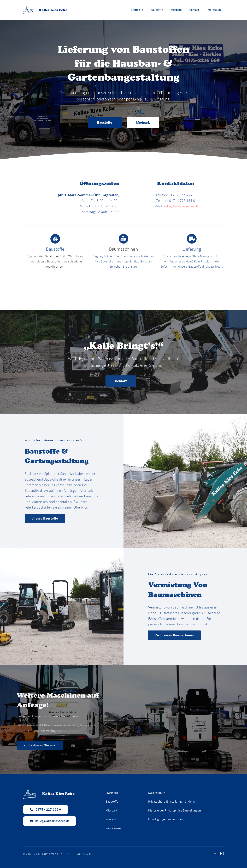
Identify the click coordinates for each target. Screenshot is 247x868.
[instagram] (222, 854)
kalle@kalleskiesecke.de (181, 209)
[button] (180, 802)
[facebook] (215, 854)
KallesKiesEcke (50, 854)
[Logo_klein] (45, 8)
